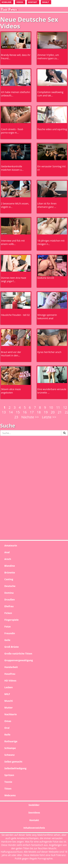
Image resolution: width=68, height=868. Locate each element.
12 (65, 407)
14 (11, 412)
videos (20, 2)
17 (32, 412)
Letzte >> (49, 417)
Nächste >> (30, 417)
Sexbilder (6, 2)
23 (16, 417)
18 (39, 412)
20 (53, 412)
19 (46, 412)
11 (58, 407)
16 (25, 412)
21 (60, 412)
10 (51, 407)
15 (18, 412)
